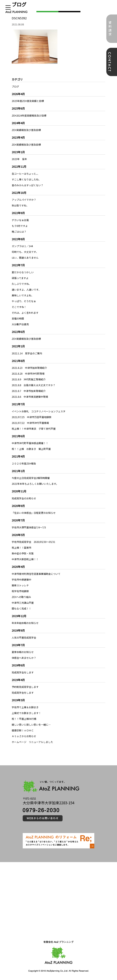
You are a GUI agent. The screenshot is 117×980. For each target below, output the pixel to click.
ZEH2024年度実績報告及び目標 (29, 115)
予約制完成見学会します (25, 687)
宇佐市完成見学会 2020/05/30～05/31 (34, 542)
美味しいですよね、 (23, 295)
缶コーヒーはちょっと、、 (26, 174)
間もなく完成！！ (21, 608)
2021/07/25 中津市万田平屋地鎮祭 (32, 417)
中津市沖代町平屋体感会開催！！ (30, 443)
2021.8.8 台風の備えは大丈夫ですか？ (34, 385)
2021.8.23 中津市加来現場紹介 (29, 368)
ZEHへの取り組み (21, 597)
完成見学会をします (23, 672)
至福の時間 (18, 318)
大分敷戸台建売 (20, 324)
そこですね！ (19, 307)
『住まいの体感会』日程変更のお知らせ (34, 513)
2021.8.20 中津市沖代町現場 (28, 374)
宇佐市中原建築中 (21, 580)
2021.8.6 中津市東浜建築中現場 (30, 397)
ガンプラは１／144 (22, 246)
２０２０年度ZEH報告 (24, 463)
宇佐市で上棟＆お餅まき (25, 707)
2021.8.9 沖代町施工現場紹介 (29, 379)
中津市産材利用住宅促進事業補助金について (36, 574)
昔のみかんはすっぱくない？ (27, 185)
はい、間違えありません (25, 258)
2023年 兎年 (19, 159)
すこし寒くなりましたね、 (26, 179)
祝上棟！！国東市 (21, 548)
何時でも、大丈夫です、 (25, 252)
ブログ (15, 86)
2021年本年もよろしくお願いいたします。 (35, 484)
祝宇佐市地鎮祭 (20, 591)
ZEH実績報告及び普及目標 (26, 130)
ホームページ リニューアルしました (32, 742)
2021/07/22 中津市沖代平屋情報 (30, 423)
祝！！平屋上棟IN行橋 (24, 719)
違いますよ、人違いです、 (26, 290)
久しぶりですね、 (21, 284)
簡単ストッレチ (20, 585)
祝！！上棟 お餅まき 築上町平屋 (31, 449)
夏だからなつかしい (23, 272)
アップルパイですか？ (24, 200)
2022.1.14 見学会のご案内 (27, 353)
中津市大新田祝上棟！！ (25, 559)
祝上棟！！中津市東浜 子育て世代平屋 (34, 429)
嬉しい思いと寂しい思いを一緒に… (31, 725)
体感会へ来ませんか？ (24, 658)
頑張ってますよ (20, 278)
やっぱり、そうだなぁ (24, 301)
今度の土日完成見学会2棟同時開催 (31, 478)
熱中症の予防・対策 (23, 553)
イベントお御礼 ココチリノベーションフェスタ (39, 411)
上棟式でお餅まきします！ (26, 713)
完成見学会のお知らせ (24, 498)
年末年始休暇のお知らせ (25, 623)
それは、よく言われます (25, 313)
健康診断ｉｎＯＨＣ (23, 730)
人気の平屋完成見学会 (24, 638)
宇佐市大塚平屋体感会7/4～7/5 (29, 527)
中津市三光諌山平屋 (23, 603)
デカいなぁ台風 (20, 220)
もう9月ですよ (20, 226)
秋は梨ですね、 (20, 205)
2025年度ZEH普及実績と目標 (28, 101)
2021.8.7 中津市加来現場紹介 (29, 391)
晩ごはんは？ (19, 232)
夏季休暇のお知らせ (23, 652)
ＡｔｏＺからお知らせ (24, 736)
